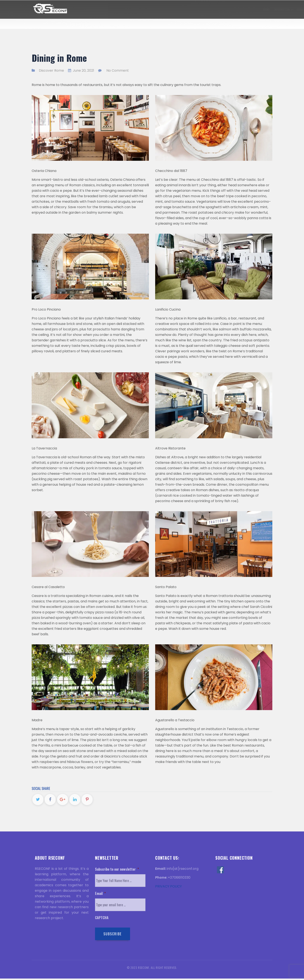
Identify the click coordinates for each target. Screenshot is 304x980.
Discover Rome (240, 9)
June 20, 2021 (81, 70)
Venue (221, 9)
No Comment (118, 70)
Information (95, 9)
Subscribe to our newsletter (117, 871)
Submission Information (126, 9)
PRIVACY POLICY (168, 888)
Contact (261, 9)
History (204, 9)
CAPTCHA (102, 919)
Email (100, 895)
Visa (191, 9)
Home (78, 9)
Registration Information (166, 9)
